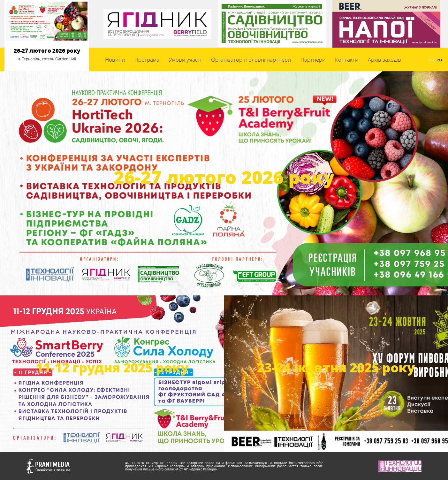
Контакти (347, 60)
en (439, 59)
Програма (147, 60)
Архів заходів (384, 60)
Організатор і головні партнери (251, 60)
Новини (115, 60)
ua (431, 59)
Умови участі (185, 60)
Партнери (313, 60)
